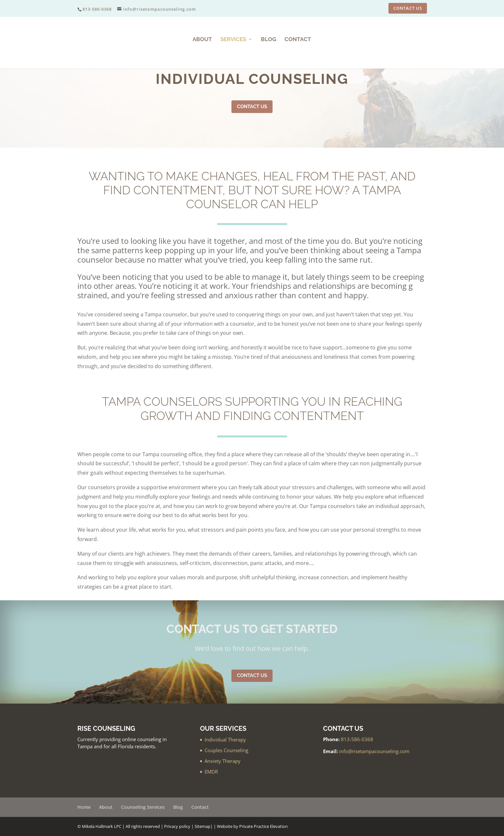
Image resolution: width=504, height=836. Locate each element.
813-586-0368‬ (357, 739)
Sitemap (202, 826)
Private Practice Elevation (263, 826)
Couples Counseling (226, 750)
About (202, 40)
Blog (269, 40)
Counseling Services (143, 807)
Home (84, 807)
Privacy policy (177, 826)
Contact (298, 40)
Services (233, 40)
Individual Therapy (225, 740)
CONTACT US (408, 8)
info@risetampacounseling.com (374, 751)
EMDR (211, 772)
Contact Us (252, 107)
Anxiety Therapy (223, 761)
